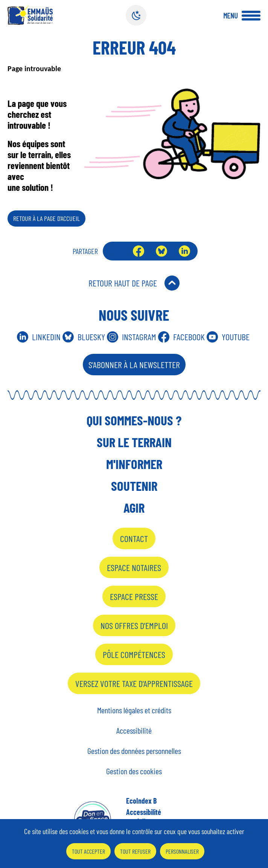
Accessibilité (134, 730)
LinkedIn (184, 251)
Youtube (236, 337)
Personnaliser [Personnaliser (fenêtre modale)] (182, 851)
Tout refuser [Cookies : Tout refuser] (135, 851)
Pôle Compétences (134, 654)
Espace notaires (134, 567)
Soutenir (134, 486)
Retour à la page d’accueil (46, 218)
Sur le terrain (134, 442)
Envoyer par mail (116, 251)
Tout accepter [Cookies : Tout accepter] (88, 851)
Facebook (139, 251)
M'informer (134, 464)
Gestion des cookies (134, 771)
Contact (134, 538)
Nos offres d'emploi (134, 625)
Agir (134, 507)
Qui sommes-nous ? (134, 420)
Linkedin (46, 337)
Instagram (139, 337)
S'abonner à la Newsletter (134, 365)
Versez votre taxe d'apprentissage (134, 683)
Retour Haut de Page (123, 283)
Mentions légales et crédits (134, 710)
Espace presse (134, 596)
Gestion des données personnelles (134, 751)
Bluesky (161, 251)
